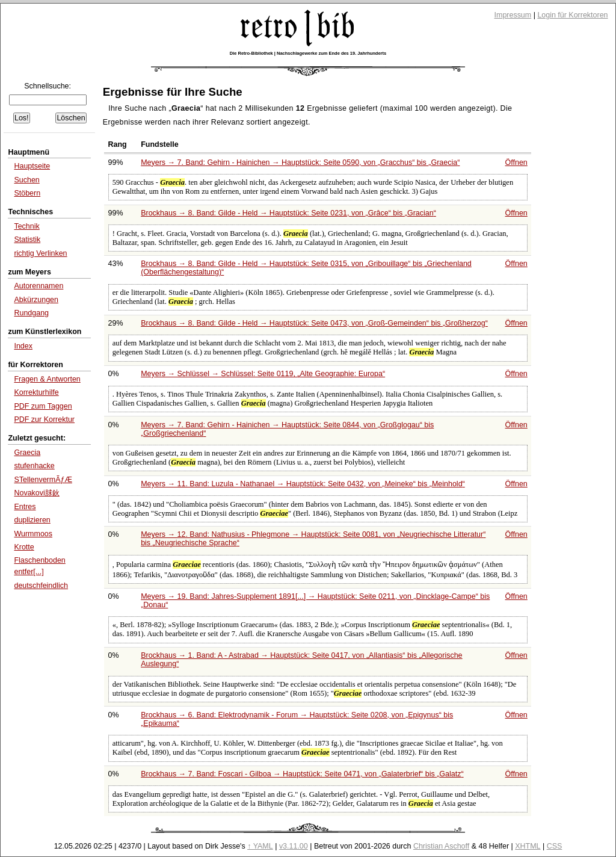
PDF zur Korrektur (44, 419)
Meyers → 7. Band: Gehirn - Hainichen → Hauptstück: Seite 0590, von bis (300, 162)
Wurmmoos (33, 534)
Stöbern (27, 193)
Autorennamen (38, 286)
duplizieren (32, 520)
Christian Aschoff (441, 846)
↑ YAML (260, 846)
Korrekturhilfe (36, 392)
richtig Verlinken (40, 253)
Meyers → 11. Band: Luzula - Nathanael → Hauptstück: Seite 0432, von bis (303, 484)
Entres (25, 507)
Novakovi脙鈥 (36, 493)
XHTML (528, 846)
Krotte (24, 547)
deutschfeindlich (41, 586)
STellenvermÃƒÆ (43, 480)
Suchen (26, 180)
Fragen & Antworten (47, 379)
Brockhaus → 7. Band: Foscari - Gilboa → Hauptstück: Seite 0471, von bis (302, 774)
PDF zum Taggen (43, 406)
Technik (26, 226)
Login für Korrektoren (572, 15)
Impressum (513, 15)
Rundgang (31, 313)
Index (23, 346)
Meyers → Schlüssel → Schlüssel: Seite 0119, (263, 374)
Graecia (27, 453)
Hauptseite (32, 166)
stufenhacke (34, 466)
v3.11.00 (294, 846)
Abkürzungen (36, 300)
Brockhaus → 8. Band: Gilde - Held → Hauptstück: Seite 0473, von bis (314, 323)
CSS (555, 846)
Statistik (27, 240)
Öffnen (516, 162)
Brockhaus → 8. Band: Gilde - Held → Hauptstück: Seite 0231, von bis (288, 213)
